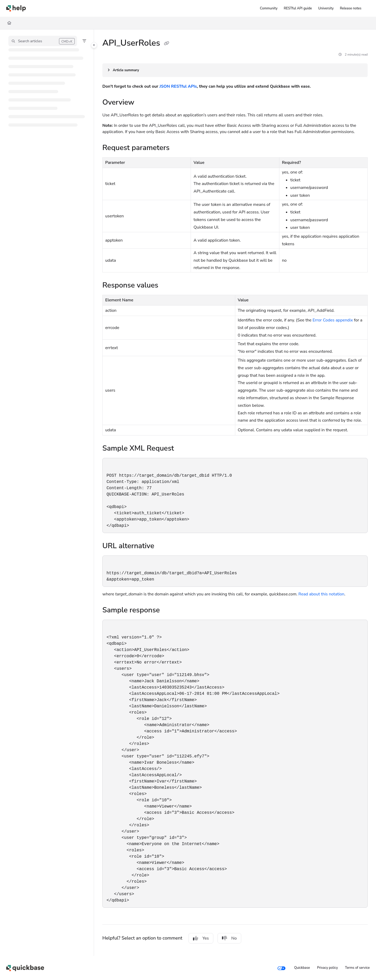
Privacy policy (327, 968)
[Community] (269, 8)
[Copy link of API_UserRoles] (167, 44)
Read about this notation (321, 594)
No (229, 938)
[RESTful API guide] (298, 8)
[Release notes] (351, 8)
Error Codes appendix (333, 320)
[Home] (16, 8)
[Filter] (84, 41)
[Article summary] (235, 70)
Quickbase (302, 968)
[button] (43, 41)
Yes (201, 938)
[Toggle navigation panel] (94, 45)
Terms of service (357, 968)
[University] (326, 8)
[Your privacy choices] (281, 968)
